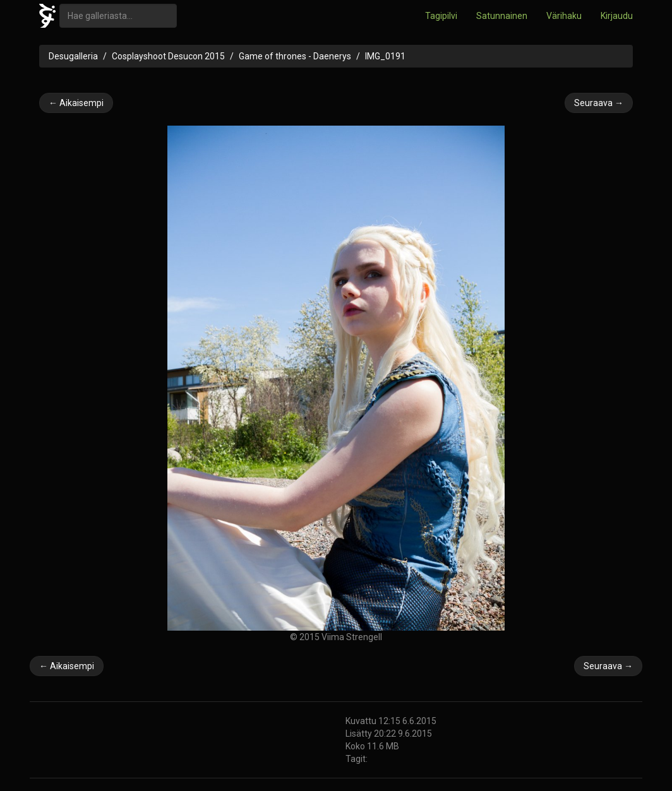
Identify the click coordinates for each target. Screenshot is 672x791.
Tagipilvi (441, 16)
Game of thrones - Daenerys (295, 56)
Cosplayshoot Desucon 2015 (168, 56)
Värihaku (564, 16)
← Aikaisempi (76, 103)
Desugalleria (73, 56)
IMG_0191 (385, 56)
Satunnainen (502, 16)
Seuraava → (599, 103)
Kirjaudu (617, 16)
